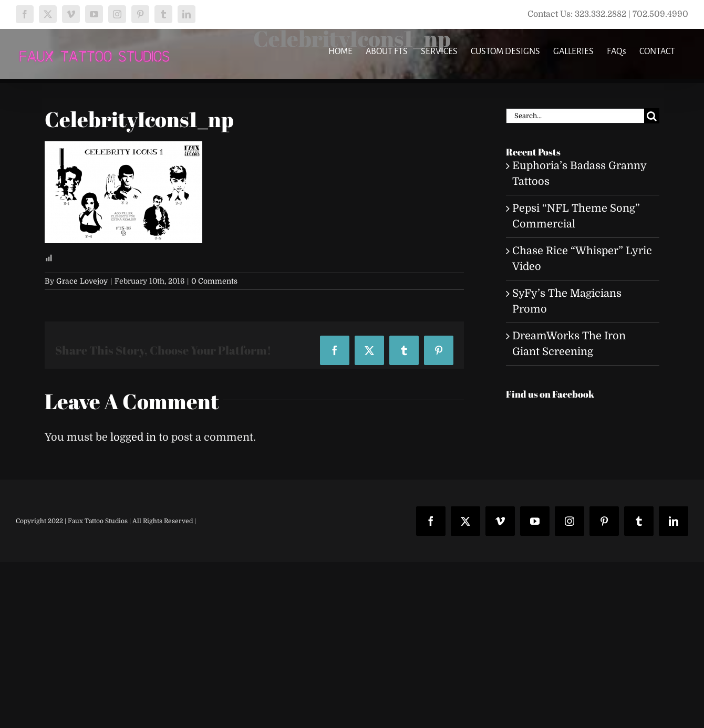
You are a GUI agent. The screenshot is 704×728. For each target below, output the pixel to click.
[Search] (652, 116)
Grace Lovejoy (82, 281)
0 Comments (214, 281)
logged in (133, 437)
